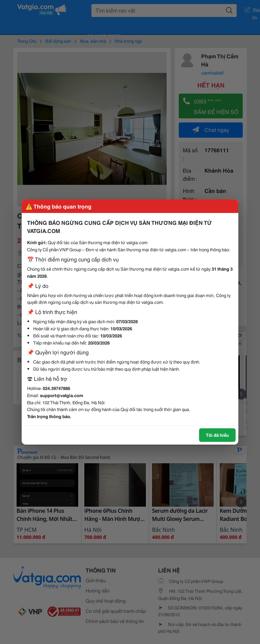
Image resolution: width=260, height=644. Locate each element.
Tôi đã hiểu (217, 435)
